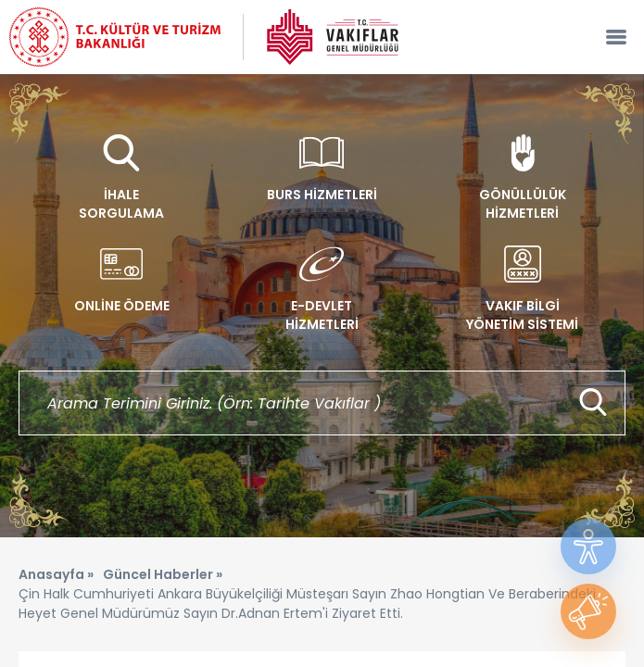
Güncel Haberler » (163, 574)
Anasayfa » (56, 574)
